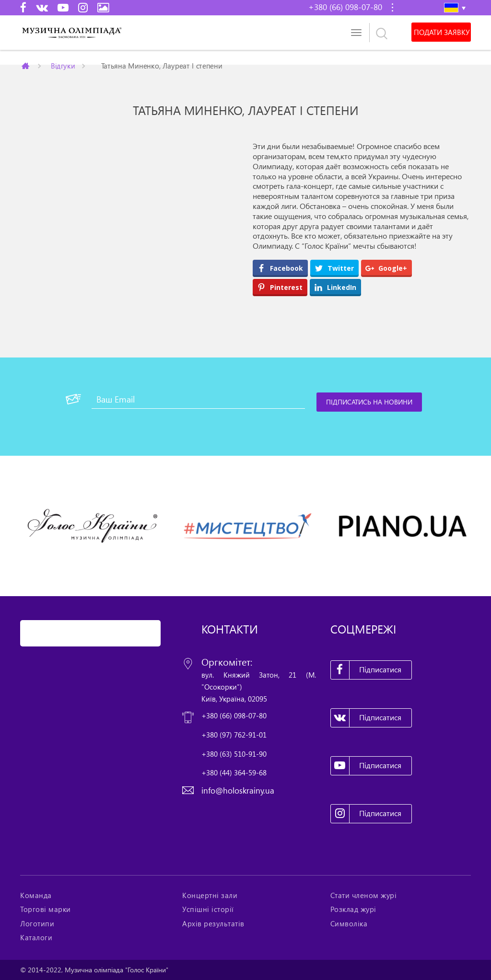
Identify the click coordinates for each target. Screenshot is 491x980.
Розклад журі (353, 909)
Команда (36, 895)
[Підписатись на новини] (369, 402)
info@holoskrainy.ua (238, 790)
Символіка (349, 923)
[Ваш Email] (198, 399)
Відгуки (63, 65)
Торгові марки (46, 909)
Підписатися (366, 670)
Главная (26, 66)
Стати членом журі (364, 895)
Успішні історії (208, 909)
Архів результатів (213, 923)
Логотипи (37, 923)
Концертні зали (210, 895)
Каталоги (36, 937)
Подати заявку (442, 32)
